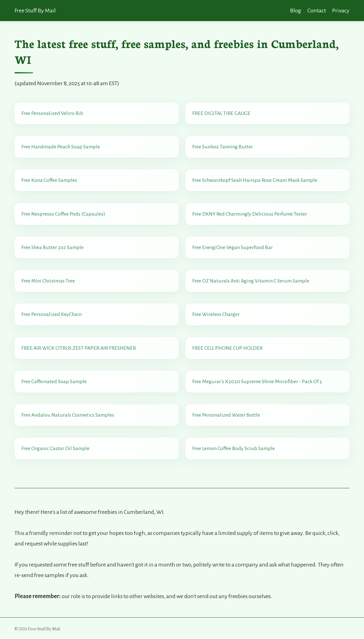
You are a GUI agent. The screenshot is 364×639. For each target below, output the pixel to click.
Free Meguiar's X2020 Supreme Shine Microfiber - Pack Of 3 (257, 382)
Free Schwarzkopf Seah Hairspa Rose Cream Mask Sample (255, 180)
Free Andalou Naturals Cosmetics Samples (68, 415)
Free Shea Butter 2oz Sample (52, 247)
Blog (296, 11)
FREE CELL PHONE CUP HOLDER (227, 348)
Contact (317, 11)
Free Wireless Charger (216, 314)
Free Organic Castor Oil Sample (55, 449)
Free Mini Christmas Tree (48, 281)
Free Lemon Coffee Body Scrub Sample (234, 449)
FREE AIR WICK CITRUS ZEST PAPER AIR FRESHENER (79, 348)
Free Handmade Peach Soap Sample (61, 147)
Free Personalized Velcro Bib (52, 113)
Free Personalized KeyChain (52, 314)
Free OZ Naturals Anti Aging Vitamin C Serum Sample (251, 281)
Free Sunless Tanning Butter (223, 147)
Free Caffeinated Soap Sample (54, 382)
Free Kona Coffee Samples (49, 180)
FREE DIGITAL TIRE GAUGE (221, 113)
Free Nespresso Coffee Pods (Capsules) (63, 214)
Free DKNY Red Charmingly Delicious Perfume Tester (250, 214)
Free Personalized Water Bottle (226, 415)
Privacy (341, 11)
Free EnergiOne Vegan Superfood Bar (232, 247)
